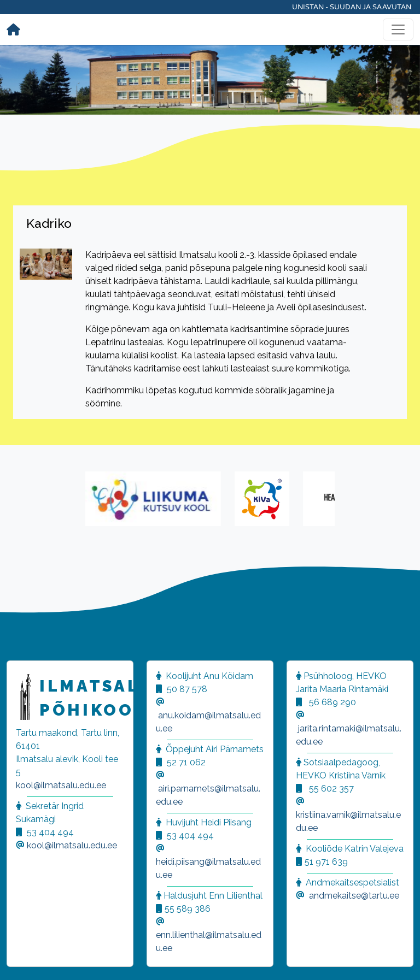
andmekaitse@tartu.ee (354, 896)
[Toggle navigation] (398, 29)
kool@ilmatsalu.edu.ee (61, 785)
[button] (22, 958)
